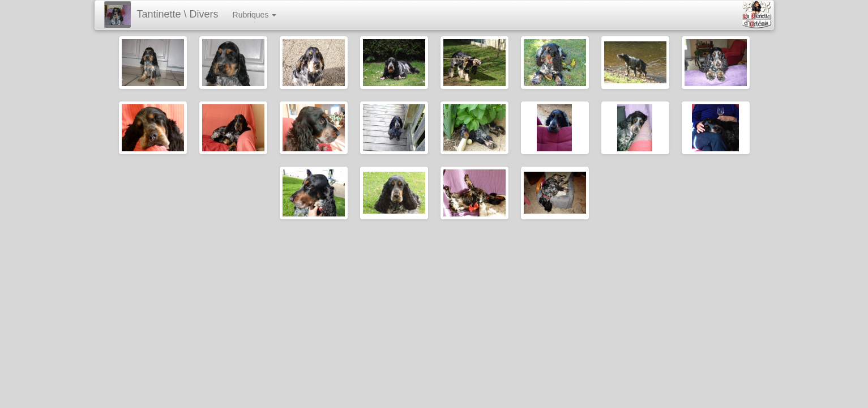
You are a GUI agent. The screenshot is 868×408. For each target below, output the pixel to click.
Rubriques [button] (255, 15)
